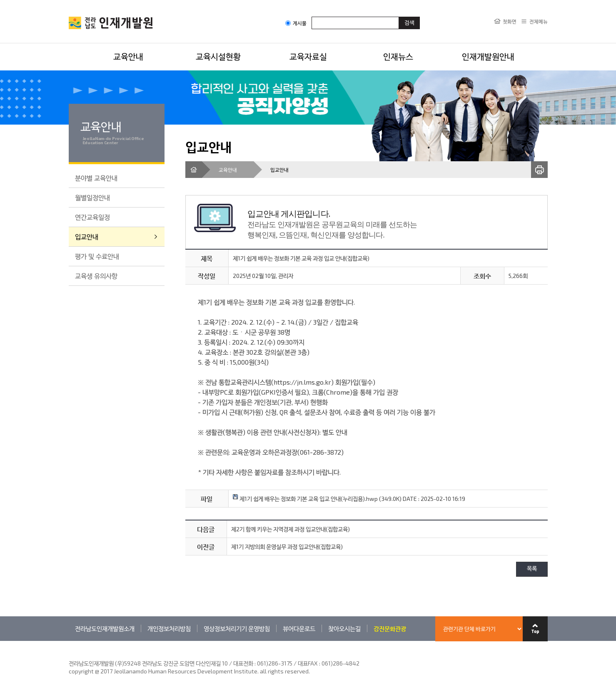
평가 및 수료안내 (97, 256)
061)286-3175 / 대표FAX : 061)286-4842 (308, 663)
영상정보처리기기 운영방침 (237, 628)
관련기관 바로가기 (69, 641)
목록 (532, 569)
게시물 (296, 23)
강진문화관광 (390, 628)
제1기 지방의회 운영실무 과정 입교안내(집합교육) (287, 547)
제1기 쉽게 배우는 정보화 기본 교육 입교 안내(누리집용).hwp (305, 499)
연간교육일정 (92, 217)
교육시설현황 (218, 56)
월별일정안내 (92, 197)
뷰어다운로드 (299, 628)
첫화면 (510, 21)
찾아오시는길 (344, 628)
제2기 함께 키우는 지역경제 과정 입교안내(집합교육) (291, 529)
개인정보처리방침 (169, 628)
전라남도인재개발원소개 (105, 628)
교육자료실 (308, 56)
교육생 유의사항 (96, 276)
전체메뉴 (539, 21)
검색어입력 (312, 16)
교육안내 (128, 56)
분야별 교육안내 (96, 178)
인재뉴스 (398, 56)
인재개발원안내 (488, 56)
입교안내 (87, 236)
